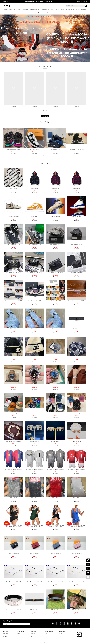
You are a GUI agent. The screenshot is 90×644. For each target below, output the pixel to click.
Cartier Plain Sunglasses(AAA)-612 (77, 582)
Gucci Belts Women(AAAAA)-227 (77, 610)
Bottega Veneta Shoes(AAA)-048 (34, 245)
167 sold (56, 361)
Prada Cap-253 (13, 413)
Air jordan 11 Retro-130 (77, 216)
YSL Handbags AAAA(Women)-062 (56, 273)
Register (19, 633)
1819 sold (56, 153)
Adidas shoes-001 (34, 216)
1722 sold (77, 586)
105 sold (77, 221)
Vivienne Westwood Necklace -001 (13, 441)
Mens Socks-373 (35, 497)
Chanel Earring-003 (76, 441)
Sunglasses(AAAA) (45, 9)
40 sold (34, 221)
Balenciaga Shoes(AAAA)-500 (14, 149)
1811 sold (77, 333)
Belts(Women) (56, 12)
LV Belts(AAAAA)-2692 (56, 329)
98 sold (13, 389)
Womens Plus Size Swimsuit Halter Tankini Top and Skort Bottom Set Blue (76, 526)
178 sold (13, 361)
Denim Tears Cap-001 (34, 413)
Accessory (84, 9)
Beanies (57, 9)
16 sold (77, 249)
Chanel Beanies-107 (13, 357)
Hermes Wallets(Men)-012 (77, 554)
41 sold (56, 502)
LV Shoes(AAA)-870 (34, 149)
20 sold (14, 417)
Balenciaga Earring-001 (56, 441)
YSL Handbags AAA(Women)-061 (77, 273)
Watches (62, 9)
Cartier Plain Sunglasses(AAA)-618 (14, 582)
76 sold (55, 333)
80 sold (34, 333)
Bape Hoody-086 (77, 188)
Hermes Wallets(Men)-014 (34, 554)
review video (13, 107)
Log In (18, 635)
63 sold (13, 221)
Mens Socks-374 (13, 497)
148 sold (77, 361)
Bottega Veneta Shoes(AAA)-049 (13, 245)
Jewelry (73, 9)
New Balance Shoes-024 (77, 245)
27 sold (34, 277)
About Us (33, 633)
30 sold (55, 249)
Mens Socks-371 (76, 497)
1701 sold (77, 614)
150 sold (77, 502)
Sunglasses (48, 12)
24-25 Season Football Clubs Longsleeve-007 (34, 470)
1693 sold (34, 614)
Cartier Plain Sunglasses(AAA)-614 (34, 582)
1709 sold (77, 417)
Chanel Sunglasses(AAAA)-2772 (34, 301)
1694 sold (34, 530)
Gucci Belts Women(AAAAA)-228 (56, 610)
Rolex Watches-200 (56, 385)
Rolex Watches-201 (34, 385)
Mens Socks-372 (56, 497)
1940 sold (14, 153)
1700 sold (77, 530)
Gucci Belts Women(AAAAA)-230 (34, 610)
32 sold (56, 445)
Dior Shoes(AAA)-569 (56, 149)
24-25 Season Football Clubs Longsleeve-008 (13, 470)
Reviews (6, 9)
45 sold (13, 192)
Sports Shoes (17, 9)
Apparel (11, 9)
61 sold (13, 249)
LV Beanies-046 (76, 357)
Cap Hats (68, 9)
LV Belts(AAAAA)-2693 (35, 329)
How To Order (6, 637)
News (32, 637)
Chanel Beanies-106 (35, 357)
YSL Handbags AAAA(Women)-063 (34, 273)
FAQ (46, 633)
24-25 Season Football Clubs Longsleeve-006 (56, 470)
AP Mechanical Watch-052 (13, 385)
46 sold (76, 445)
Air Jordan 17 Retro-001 (55, 216)
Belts (52, 9)
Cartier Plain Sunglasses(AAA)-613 (56, 582)
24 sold (56, 192)
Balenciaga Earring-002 (34, 441)
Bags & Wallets (41, 12)
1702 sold (13, 473)
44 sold (34, 305)
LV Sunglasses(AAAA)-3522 (56, 301)
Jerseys (78, 9)
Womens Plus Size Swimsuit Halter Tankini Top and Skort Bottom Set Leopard (13, 526)
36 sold (34, 192)
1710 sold (56, 558)
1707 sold (13, 530)
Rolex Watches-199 (77, 385)
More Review (45, 116)
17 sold (77, 192)
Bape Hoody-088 (35, 188)
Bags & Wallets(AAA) (35, 9)
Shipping (47, 635)
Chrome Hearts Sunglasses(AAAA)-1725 (13, 301)
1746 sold (77, 305)
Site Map (61, 633)
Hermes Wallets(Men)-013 (56, 554)
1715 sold (55, 417)
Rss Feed (61, 635)
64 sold (34, 502)
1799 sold (77, 153)
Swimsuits (33, 12)
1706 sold (56, 614)
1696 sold (76, 558)
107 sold (56, 389)
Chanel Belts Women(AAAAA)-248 (13, 610)
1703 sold (34, 473)
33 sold (13, 277)
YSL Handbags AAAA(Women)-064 (13, 273)
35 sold (77, 277)
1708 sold (56, 530)
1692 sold (56, 473)
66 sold (34, 361)
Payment (47, 637)
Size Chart (5, 635)
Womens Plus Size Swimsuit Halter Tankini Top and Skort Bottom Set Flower (55, 526)
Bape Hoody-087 (56, 188)
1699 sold (77, 473)
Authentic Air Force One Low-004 (77, 149)
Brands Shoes (25, 9)
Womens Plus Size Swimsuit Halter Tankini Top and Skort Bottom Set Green (34, 526)
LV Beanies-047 (56, 357)
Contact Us (33, 635)
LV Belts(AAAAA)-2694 (13, 329)
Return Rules (6, 633)
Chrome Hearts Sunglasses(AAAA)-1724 (76, 301)
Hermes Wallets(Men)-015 (13, 554)
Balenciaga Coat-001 (13, 188)
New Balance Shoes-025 (56, 245)
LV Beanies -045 (77, 413)
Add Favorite (61, 637)
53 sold (56, 221)
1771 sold (34, 153)
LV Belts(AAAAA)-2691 (77, 329)
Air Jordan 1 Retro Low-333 (13, 216)
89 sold (34, 417)
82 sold (14, 333)
